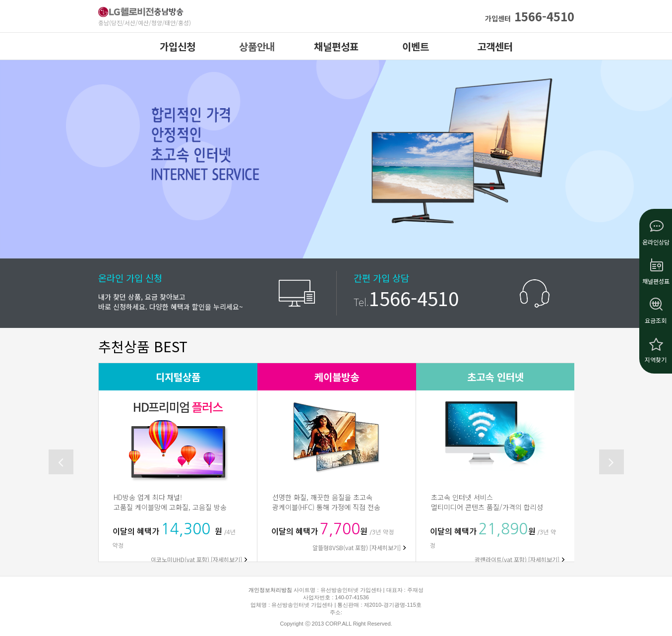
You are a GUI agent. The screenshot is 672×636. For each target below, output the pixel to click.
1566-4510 (530, 16)
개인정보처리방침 (270, 590)
